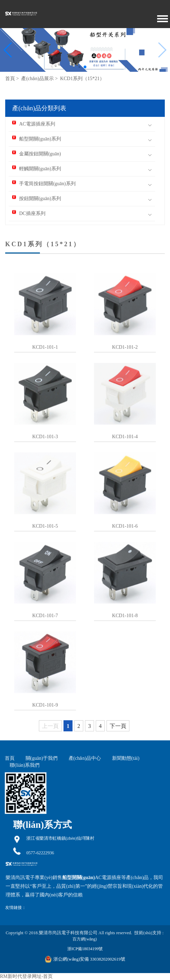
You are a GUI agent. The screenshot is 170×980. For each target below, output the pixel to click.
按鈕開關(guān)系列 (37, 199)
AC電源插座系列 (33, 124)
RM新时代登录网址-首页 (26, 976)
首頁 (10, 79)
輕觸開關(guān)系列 (37, 169)
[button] (8, 50)
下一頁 (118, 726)
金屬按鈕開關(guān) (37, 154)
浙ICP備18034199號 (85, 949)
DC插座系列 (29, 213)
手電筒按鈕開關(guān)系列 (44, 184)
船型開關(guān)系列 (37, 139)
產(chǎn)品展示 (37, 79)
